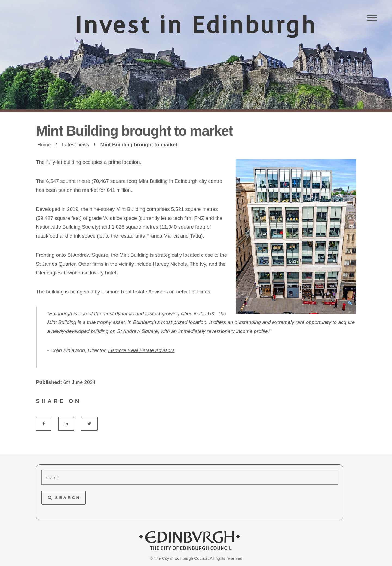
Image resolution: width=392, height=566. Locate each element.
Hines (204, 292)
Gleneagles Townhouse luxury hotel (76, 273)
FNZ (199, 218)
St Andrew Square (88, 255)
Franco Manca (162, 236)
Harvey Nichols (170, 264)
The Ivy (198, 264)
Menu (372, 18)
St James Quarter (56, 264)
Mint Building (153, 181)
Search (68, 497)
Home (44, 145)
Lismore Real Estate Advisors (135, 292)
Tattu (195, 236)
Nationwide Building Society (67, 227)
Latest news (76, 145)
